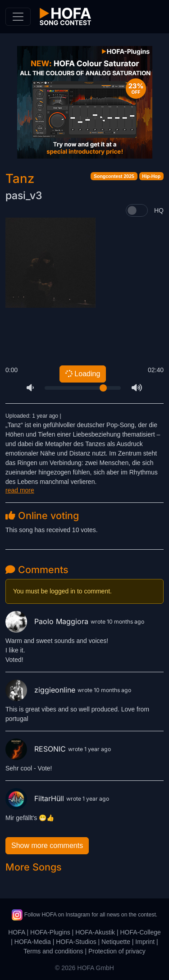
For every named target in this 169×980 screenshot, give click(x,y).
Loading (83, 374)
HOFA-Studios (76, 942)
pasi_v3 (24, 196)
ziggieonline (41, 690)
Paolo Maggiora (48, 621)
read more (20, 490)
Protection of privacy (117, 951)
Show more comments (47, 846)
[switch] (137, 210)
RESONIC (37, 749)
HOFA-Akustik (95, 932)
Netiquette (116, 942)
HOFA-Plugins (50, 932)
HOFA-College (140, 932)
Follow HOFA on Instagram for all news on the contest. (84, 915)
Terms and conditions (53, 951)
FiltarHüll (36, 798)
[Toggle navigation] (18, 17)
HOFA (16, 932)
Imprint (145, 942)
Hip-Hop (151, 176)
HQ (159, 210)
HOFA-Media (33, 942)
